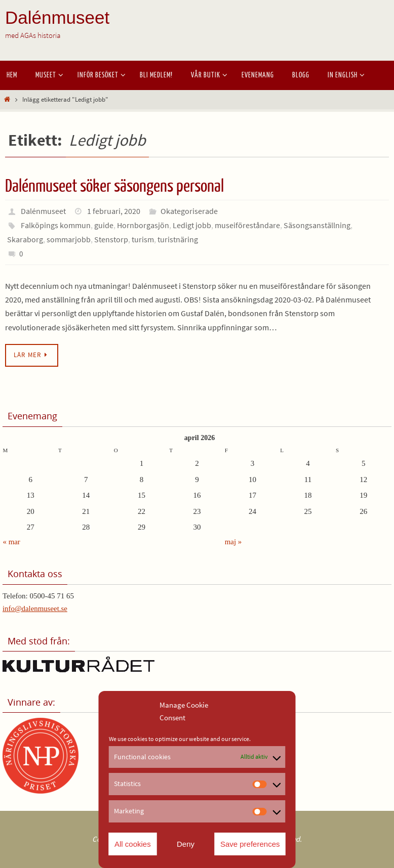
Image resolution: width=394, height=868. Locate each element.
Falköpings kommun (56, 225)
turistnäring (178, 239)
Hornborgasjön (143, 225)
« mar (12, 542)
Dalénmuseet (57, 17)
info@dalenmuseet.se (35, 609)
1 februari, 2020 (114, 211)
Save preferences (250, 844)
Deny (186, 844)
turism (143, 239)
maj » (233, 542)
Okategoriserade (189, 211)
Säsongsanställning (317, 225)
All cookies (133, 844)
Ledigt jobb (192, 225)
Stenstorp (111, 239)
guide (104, 225)
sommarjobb (69, 239)
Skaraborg (25, 239)
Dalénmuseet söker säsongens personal (114, 186)
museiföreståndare (247, 225)
